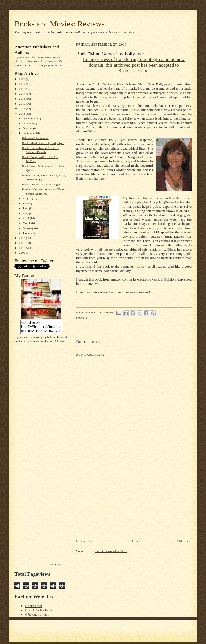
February (29, 228)
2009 (22, 253)
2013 (22, 113)
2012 (22, 238)
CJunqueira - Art (37, 614)
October (28, 128)
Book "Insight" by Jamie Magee (41, 184)
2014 (22, 108)
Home (135, 541)
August (27, 198)
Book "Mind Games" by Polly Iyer (43, 143)
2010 (22, 248)
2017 (22, 94)
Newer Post (84, 541)
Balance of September (35, 138)
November (30, 123)
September (30, 133)
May (26, 213)
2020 (22, 79)
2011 (22, 243)
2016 (22, 99)
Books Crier (34, 606)
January (28, 233)
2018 (22, 89)
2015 (22, 104)
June (26, 208)
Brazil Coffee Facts (39, 610)
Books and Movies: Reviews (60, 24)
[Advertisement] (116, 501)
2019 (22, 84)
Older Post (184, 541)
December (29, 118)
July (26, 203)
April (26, 218)
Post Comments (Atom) (112, 551)
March (27, 223)
